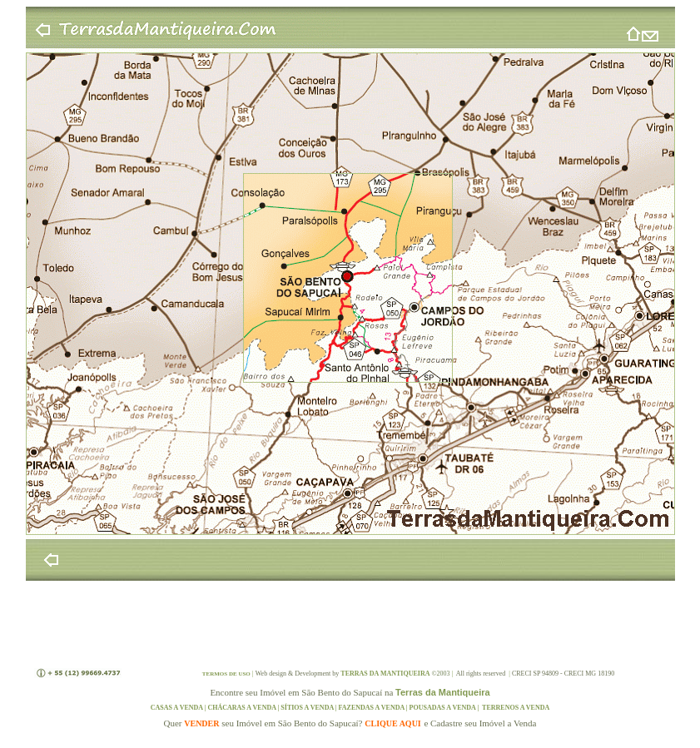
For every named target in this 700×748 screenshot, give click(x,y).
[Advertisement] (350, 622)
